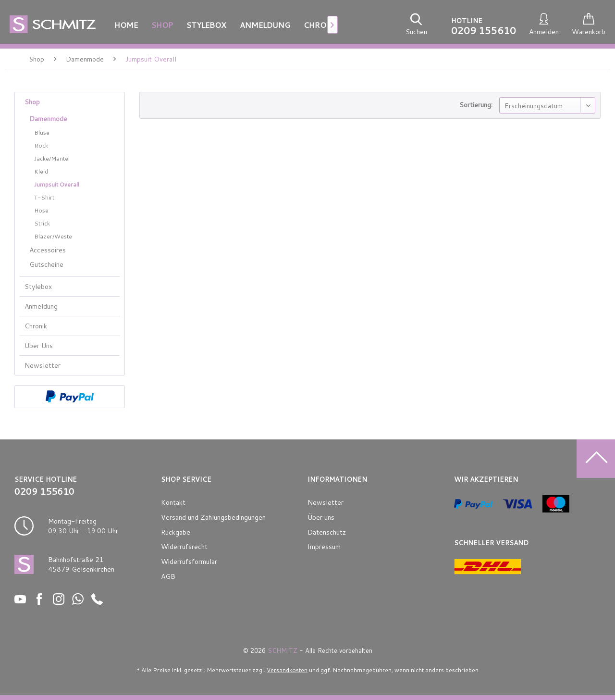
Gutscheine (46, 264)
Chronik (36, 326)
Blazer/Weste (53, 236)
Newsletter (43, 365)
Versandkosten (287, 670)
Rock (41, 145)
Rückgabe (176, 532)
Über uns (321, 517)
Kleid (41, 171)
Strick (42, 223)
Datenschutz (327, 532)
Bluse (42, 132)
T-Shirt (44, 197)
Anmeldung (41, 306)
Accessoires (48, 250)
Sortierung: (476, 105)
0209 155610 (484, 30)
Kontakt (173, 502)
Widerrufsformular (189, 562)
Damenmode (48, 119)
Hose (41, 210)
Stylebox (38, 287)
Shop (32, 102)
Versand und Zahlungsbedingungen (213, 517)
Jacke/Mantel (52, 158)
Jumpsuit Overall (57, 184)
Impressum (324, 547)
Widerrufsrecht (184, 547)
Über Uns (39, 346)
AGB (168, 576)
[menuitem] (126, 25)
